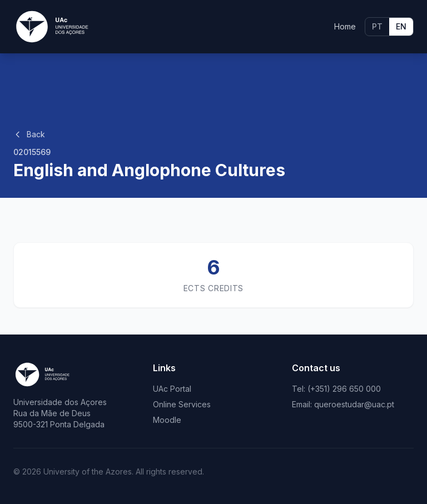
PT (377, 26)
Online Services (182, 404)
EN (401, 26)
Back (29, 134)
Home (345, 26)
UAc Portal (172, 389)
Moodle (167, 420)
